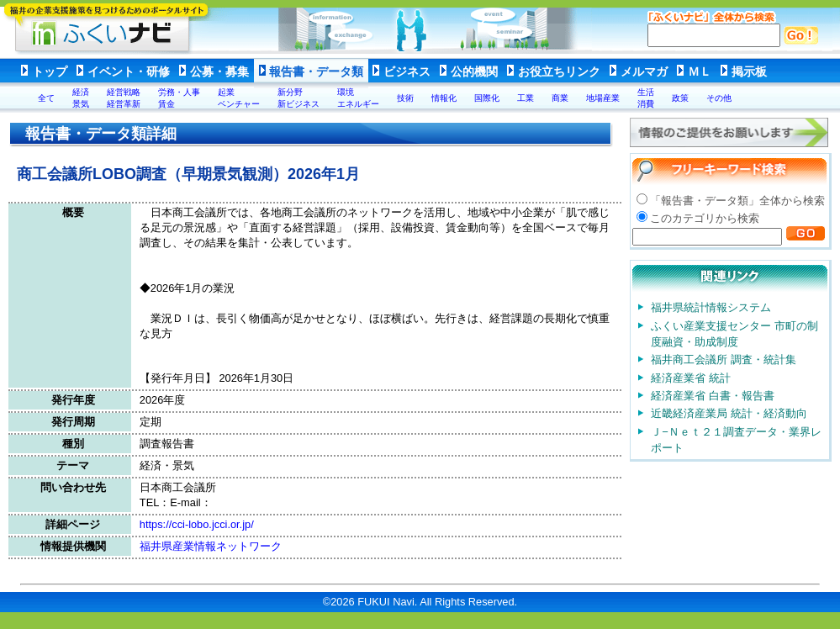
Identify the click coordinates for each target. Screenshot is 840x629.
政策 (680, 98)
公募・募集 (219, 71)
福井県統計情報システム (711, 307)
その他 (719, 98)
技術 (405, 98)
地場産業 (603, 98)
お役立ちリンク (559, 71)
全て (46, 98)
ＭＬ (700, 71)
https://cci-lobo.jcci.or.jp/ (197, 524)
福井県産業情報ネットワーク (211, 546)
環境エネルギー (358, 98)
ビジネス (407, 71)
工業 (526, 98)
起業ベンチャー (239, 98)
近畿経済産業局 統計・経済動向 (729, 413)
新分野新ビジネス (298, 98)
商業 (560, 98)
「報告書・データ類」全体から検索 (737, 201)
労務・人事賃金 (179, 98)
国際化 (487, 98)
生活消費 (646, 98)
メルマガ (644, 71)
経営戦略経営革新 (124, 98)
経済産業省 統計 (691, 378)
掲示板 (749, 71)
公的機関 (474, 71)
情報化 (444, 98)
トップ (50, 71)
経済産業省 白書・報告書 (713, 396)
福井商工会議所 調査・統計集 (724, 359)
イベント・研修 (129, 71)
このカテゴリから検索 (705, 218)
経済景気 (81, 98)
